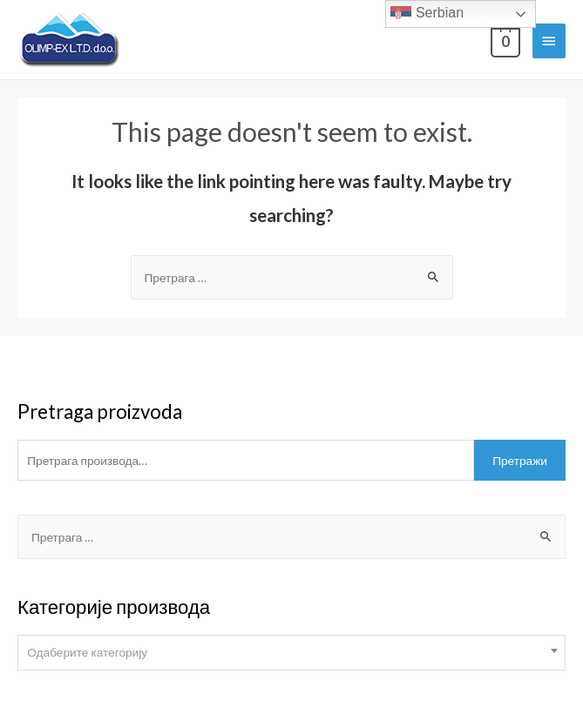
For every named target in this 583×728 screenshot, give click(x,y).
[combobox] (291, 653)
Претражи (520, 460)
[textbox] (291, 652)
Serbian (427, 14)
